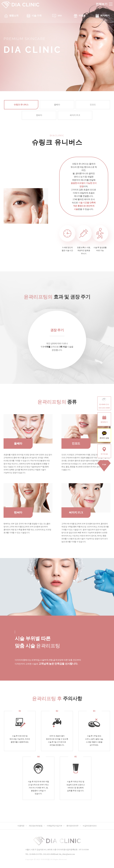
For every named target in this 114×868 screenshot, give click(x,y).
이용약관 (21, 826)
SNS (60, 16)
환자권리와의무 (72, 826)
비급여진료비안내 (90, 826)
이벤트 (82, 16)
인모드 (93, 105)
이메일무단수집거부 (54, 826)
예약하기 (105, 16)
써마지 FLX (75, 115)
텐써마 (39, 115)
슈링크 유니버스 (21, 105)
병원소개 (14, 16)
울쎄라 (57, 105)
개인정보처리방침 (36, 826)
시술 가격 (37, 16)
